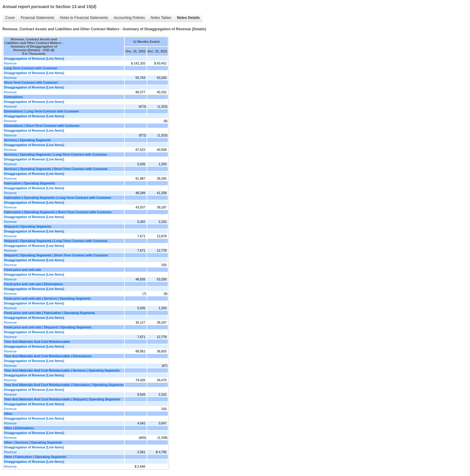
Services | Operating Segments (27, 140)
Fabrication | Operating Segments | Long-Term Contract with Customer (58, 198)
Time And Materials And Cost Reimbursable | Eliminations (48, 356)
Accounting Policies (129, 18)
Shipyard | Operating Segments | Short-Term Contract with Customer (56, 255)
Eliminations (13, 97)
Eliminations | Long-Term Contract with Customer (42, 111)
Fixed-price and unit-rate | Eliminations (33, 284)
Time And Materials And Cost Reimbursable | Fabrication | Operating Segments (64, 385)
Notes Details (188, 18)
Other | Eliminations (19, 428)
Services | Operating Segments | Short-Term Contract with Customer (56, 169)
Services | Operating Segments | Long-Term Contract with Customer (55, 154)
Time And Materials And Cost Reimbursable (37, 342)
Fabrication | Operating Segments (30, 183)
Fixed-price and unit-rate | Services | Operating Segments (47, 298)
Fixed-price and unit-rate (22, 270)
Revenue (10, 63)
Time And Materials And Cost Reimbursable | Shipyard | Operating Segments (62, 399)
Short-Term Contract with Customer (31, 82)
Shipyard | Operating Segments (28, 226)
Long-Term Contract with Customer (31, 68)
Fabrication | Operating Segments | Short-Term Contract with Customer (58, 212)
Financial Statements (37, 18)
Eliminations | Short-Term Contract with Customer (42, 126)
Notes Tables (161, 18)
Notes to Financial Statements (84, 18)
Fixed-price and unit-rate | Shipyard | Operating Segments (48, 327)
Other (8, 414)
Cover (10, 18)
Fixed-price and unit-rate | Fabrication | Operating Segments (49, 313)
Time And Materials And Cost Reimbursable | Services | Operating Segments (62, 370)
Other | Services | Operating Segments (33, 442)
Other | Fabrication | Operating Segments (35, 457)
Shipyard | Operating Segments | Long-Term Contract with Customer (56, 241)
